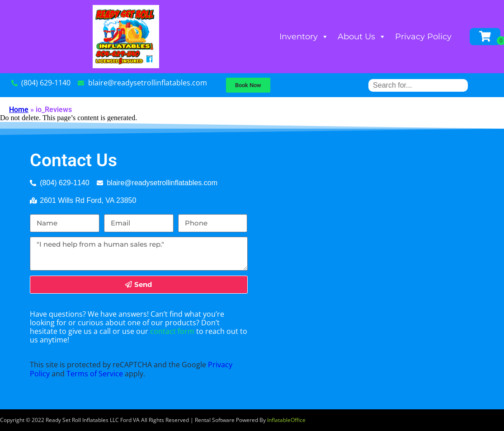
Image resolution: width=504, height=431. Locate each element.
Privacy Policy (423, 37)
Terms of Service (95, 374)
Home (19, 110)
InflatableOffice (286, 420)
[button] (248, 85)
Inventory (304, 37)
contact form (172, 331)
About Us (362, 37)
